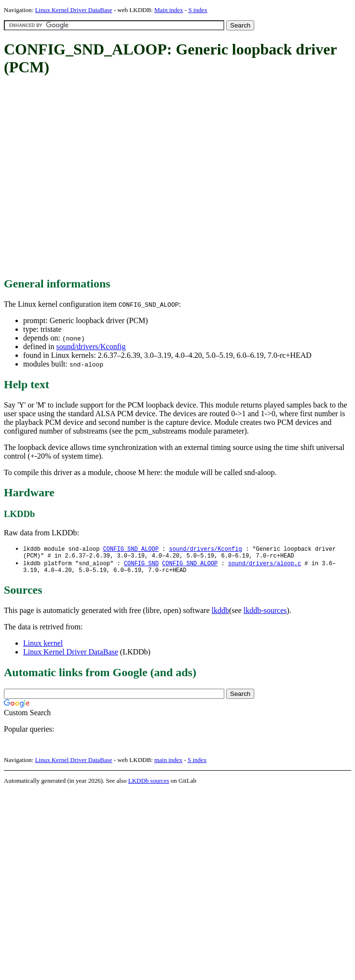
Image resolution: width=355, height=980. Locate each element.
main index (168, 764)
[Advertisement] (90, 177)
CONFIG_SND (141, 565)
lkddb (220, 614)
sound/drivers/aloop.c (265, 565)
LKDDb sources (149, 784)
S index (198, 10)
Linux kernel (43, 647)
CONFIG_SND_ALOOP (131, 549)
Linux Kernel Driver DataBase (74, 10)
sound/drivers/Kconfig (91, 347)
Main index (169, 10)
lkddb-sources (265, 614)
